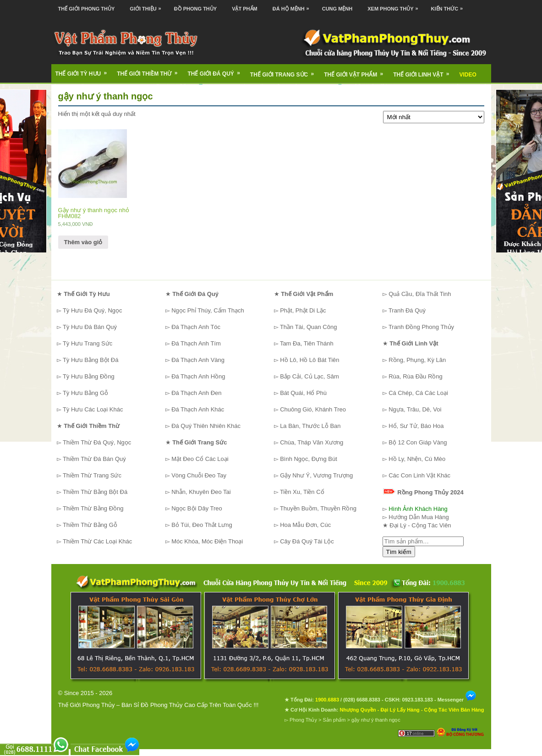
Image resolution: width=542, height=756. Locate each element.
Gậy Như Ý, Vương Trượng (316, 475)
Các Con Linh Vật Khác (419, 475)
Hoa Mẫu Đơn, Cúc (305, 525)
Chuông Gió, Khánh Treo (313, 409)
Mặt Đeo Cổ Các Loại (200, 459)
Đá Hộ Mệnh (293, 6)
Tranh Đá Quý (407, 310)
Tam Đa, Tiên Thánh (307, 343)
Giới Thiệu (148, 6)
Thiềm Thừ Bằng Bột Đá (95, 492)
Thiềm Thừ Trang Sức (92, 475)
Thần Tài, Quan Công (309, 327)
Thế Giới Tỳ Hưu (84, 71)
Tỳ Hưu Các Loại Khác (93, 409)
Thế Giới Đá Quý (217, 71)
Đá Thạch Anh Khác (198, 409)
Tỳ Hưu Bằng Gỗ (85, 393)
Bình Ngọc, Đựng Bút (309, 459)
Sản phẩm (334, 720)
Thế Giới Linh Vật (424, 71)
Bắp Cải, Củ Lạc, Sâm (309, 376)
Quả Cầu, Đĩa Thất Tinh (420, 294)
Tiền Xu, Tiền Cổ (302, 492)
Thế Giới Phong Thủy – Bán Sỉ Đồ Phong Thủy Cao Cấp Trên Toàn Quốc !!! (159, 705)
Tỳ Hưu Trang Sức (88, 343)
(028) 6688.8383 (362, 700)
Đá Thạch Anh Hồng (198, 376)
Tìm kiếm (399, 552)
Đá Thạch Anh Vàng (198, 360)
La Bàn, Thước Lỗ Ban (310, 426)
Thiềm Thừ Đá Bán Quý (94, 459)
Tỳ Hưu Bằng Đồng (89, 376)
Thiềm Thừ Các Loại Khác (97, 541)
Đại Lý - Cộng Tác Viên (420, 525)
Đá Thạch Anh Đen (196, 393)
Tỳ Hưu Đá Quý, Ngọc (93, 310)
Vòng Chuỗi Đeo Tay (199, 475)
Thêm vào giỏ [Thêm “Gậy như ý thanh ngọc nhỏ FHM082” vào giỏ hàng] (83, 242)
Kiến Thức (449, 6)
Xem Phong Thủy (395, 6)
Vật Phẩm (245, 9)
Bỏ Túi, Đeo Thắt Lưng (202, 525)
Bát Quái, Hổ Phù (303, 393)
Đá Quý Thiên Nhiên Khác (206, 426)
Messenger (457, 700)
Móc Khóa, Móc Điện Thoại (207, 541)
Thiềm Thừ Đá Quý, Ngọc (97, 442)
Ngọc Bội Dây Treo (197, 508)
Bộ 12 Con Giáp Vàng (418, 442)
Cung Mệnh (337, 9)
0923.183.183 (418, 700)
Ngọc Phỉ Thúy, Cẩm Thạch (208, 310)
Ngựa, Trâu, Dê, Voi (415, 409)
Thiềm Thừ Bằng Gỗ (90, 525)
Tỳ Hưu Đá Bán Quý (90, 327)
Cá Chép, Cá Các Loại (418, 393)
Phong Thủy (303, 720)
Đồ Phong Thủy (195, 9)
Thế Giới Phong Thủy (87, 9)
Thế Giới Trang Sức (285, 71)
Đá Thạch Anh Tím (196, 343)
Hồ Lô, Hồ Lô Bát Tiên (309, 360)
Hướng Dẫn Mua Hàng (419, 517)
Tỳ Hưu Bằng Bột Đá (91, 360)
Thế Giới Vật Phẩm (356, 71)
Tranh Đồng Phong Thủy (421, 327)
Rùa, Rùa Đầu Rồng (416, 376)
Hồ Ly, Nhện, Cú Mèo (417, 459)
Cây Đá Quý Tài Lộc (307, 541)
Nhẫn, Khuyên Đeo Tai (201, 492)
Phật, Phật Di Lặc (303, 310)
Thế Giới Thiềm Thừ (150, 71)
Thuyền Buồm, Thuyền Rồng (318, 508)
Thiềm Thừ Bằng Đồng (93, 508)
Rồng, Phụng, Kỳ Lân (417, 360)
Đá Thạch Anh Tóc (196, 327)
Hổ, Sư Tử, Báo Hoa (416, 426)
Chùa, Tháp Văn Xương (312, 442)
